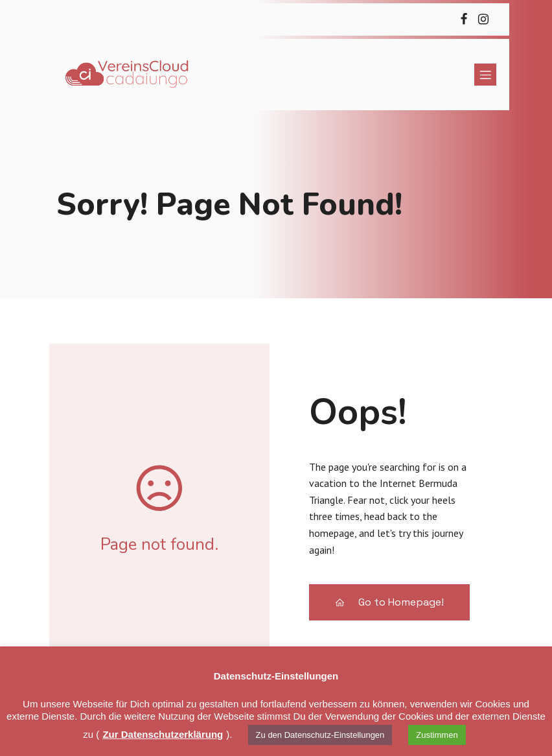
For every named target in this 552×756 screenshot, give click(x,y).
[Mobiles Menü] (485, 75)
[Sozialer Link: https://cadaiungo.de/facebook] (464, 19)
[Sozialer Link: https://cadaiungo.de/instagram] (483, 19)
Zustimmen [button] (437, 735)
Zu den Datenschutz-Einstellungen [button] (320, 735)
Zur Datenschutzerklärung (163, 734)
